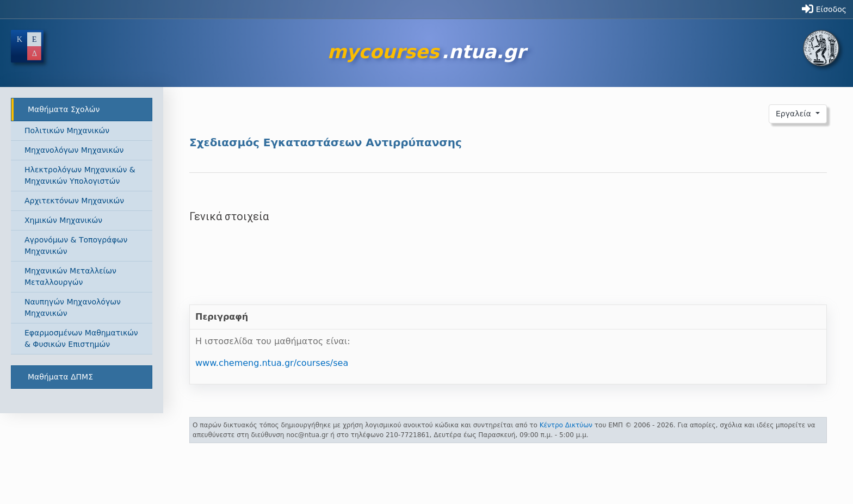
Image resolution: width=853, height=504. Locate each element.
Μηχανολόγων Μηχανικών (74, 150)
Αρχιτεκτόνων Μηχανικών (74, 201)
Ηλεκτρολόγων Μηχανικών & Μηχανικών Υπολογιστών (80, 175)
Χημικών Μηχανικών (63, 220)
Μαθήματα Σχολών (64, 109)
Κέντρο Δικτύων (566, 425)
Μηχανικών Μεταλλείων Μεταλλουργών (70, 276)
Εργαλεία (795, 114)
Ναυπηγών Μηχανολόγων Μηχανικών (73, 307)
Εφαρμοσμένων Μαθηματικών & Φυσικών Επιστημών (81, 338)
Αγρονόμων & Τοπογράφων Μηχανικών (76, 245)
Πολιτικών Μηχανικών (67, 130)
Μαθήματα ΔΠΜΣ (60, 377)
